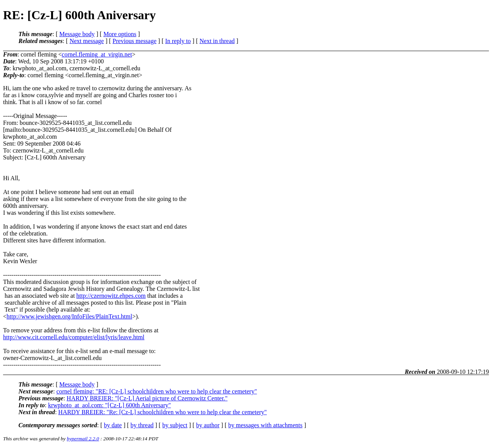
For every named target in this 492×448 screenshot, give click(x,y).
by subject (175, 425)
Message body (77, 34)
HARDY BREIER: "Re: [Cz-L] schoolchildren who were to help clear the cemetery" (163, 412)
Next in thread (217, 41)
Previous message (135, 41)
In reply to (178, 41)
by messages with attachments (265, 425)
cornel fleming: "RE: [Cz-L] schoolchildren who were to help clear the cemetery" (157, 391)
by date (113, 425)
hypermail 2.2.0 (83, 439)
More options (120, 34)
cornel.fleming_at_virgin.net (97, 54)
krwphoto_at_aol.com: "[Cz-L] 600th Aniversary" (110, 405)
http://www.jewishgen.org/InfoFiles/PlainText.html (69, 316)
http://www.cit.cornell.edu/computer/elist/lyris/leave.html (74, 337)
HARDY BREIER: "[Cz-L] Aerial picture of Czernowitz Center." (147, 398)
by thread (142, 425)
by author (208, 425)
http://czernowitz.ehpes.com (111, 296)
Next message (87, 41)
